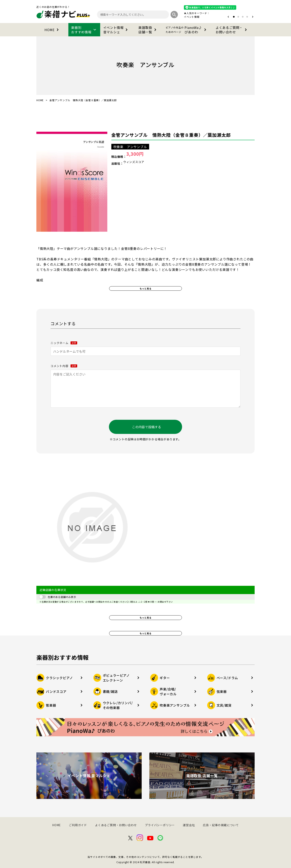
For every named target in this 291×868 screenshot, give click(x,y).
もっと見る (146, 288)
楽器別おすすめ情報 (84, 30)
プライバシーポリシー (160, 825)
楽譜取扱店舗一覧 (148, 30)
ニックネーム (64, 343)
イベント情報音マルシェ (116, 30)
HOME (52, 30)
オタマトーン (179, 17)
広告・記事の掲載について (221, 825)
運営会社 (189, 825)
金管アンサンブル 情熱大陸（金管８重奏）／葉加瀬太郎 (171, 135)
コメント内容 (64, 366)
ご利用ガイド (78, 825)
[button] (228, 17)
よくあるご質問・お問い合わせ (232, 30)
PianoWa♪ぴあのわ (187, 30)
